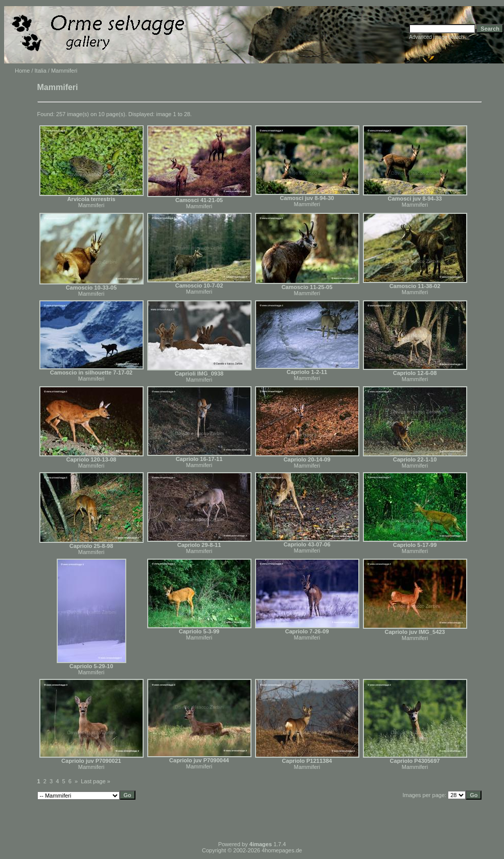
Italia (41, 71)
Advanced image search (436, 37)
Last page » (96, 781)
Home (22, 71)
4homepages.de (282, 850)
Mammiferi (91, 205)
